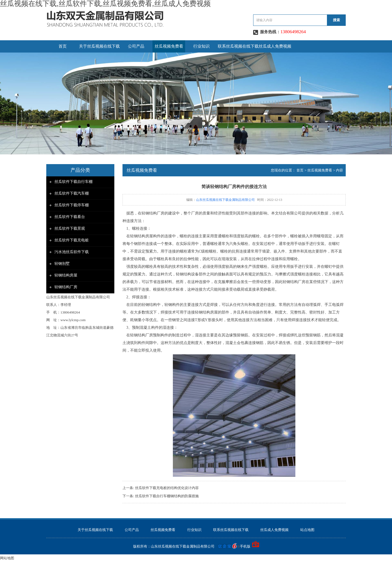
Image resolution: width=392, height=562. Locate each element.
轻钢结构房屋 (66, 275)
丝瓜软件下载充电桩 (72, 240)
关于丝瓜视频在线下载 (99, 46)
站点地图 (307, 530)
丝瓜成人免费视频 (275, 46)
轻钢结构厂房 (66, 287)
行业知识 (201, 46)
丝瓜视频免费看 (169, 46)
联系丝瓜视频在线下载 (238, 46)
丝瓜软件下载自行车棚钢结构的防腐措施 (167, 496)
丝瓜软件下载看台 (70, 217)
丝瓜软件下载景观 (70, 228)
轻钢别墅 (62, 264)
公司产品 (136, 46)
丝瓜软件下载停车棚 (72, 205)
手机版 (245, 546)
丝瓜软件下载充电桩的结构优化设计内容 (167, 488)
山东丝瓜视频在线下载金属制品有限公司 (225, 200)
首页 (63, 46)
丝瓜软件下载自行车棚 (73, 182)
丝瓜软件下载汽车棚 (72, 193)
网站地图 (7, 558)
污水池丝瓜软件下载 (72, 252)
